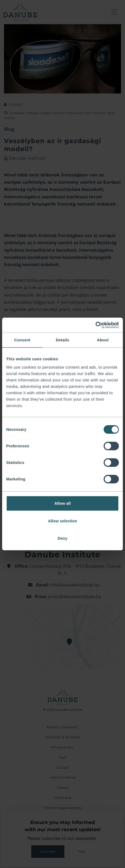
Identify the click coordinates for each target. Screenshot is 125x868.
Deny (63, 538)
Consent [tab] (22, 340)
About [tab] (103, 340)
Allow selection (62, 521)
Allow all (63, 503)
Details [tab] (62, 340)
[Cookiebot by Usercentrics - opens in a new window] (95, 325)
